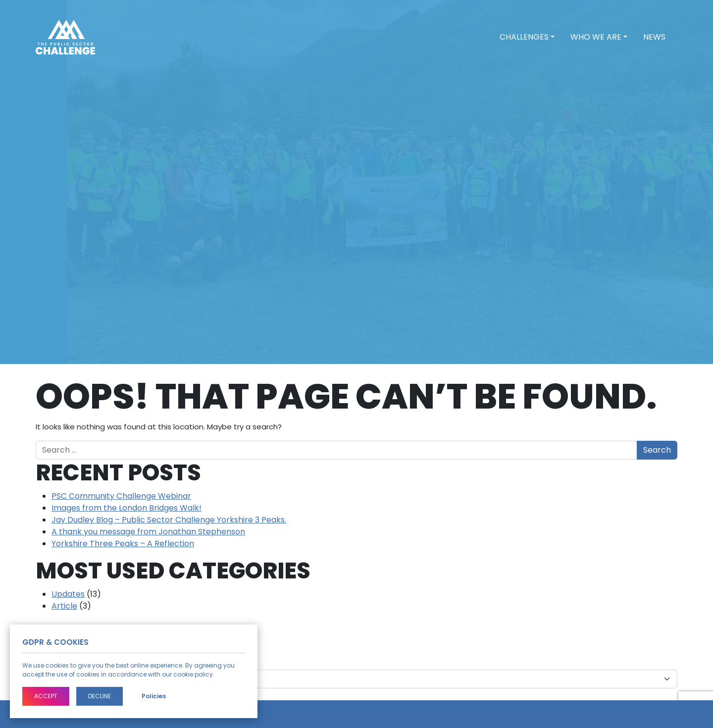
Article (64, 606)
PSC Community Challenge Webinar (121, 496)
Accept (46, 696)
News (654, 37)
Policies (154, 696)
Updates (68, 594)
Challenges (524, 37)
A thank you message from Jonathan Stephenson (148, 532)
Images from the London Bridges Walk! (127, 508)
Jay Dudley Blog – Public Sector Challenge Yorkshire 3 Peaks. (169, 520)
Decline (100, 696)
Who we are (596, 37)
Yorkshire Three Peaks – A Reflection (123, 544)
